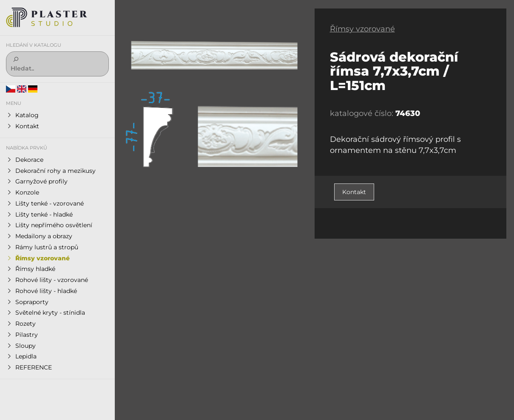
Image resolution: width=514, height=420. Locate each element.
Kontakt (354, 192)
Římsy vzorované (362, 29)
